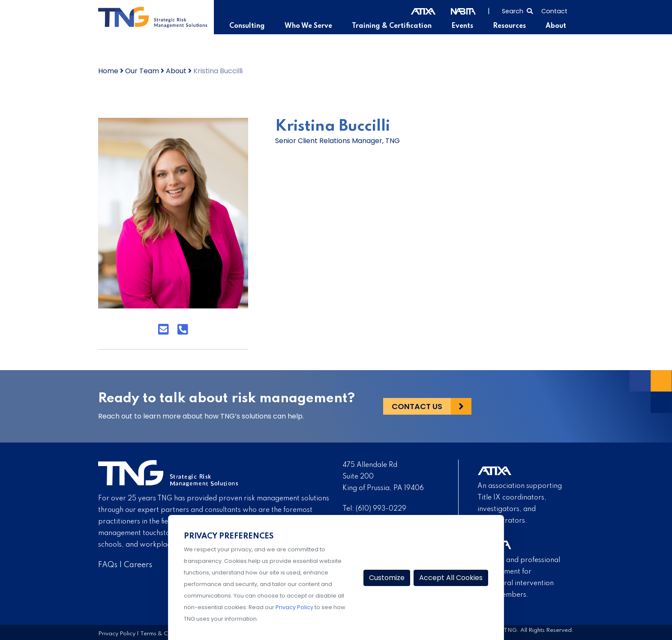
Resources (509, 26)
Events (462, 26)
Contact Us (417, 406)
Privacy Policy (117, 634)
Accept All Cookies (451, 578)
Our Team (142, 71)
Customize (387, 578)
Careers (138, 565)
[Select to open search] (517, 10)
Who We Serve (308, 26)
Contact (554, 11)
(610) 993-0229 (381, 509)
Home (108, 71)
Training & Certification (392, 26)
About (556, 26)
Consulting (247, 26)
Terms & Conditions (166, 634)
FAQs (108, 565)
